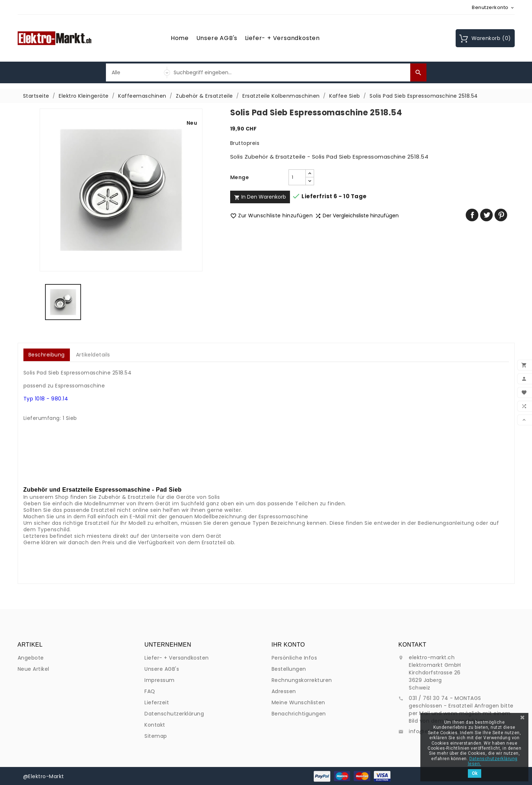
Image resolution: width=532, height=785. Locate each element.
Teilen (472, 215)
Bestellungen (289, 735)
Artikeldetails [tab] (93, 355)
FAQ (150, 776)
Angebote (31, 686)
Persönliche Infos (294, 724)
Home (180, 38)
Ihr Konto (288, 711)
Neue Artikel (33, 697)
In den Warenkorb (260, 197)
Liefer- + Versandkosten (282, 38)
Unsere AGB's (217, 38)
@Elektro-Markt (44, 776)
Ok (475, 773)
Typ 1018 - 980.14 (46, 399)
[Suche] (290, 72)
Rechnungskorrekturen (302, 746)
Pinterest (501, 215)
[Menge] (297, 177)
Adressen (284, 757)
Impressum (160, 765)
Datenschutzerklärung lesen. (493, 761)
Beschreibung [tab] (47, 355)
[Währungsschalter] (493, 7)
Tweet (486, 215)
